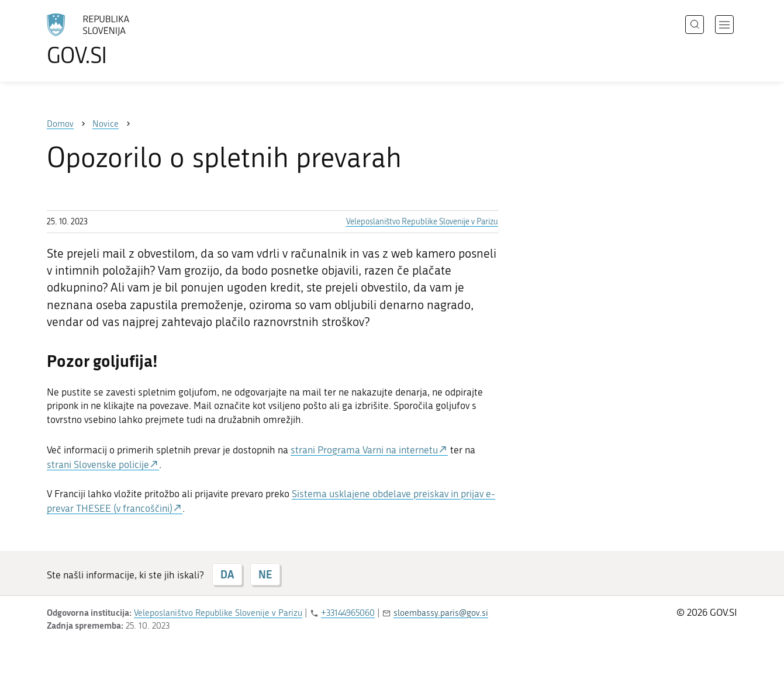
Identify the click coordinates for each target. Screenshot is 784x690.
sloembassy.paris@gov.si (441, 613)
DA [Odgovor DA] (227, 574)
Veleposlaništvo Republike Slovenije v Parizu (422, 222)
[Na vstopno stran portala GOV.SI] (120, 40)
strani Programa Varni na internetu (364, 450)
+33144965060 (348, 613)
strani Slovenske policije (98, 464)
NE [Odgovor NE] (265, 574)
